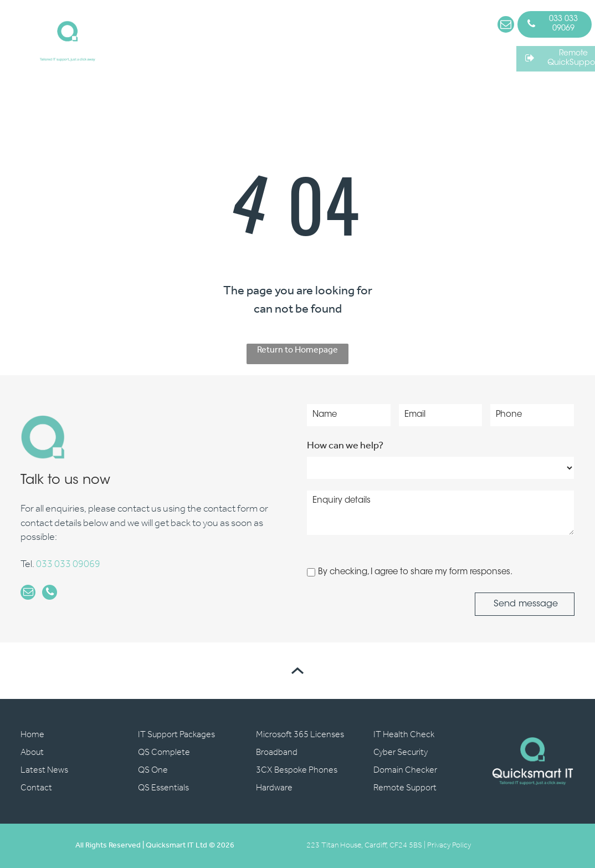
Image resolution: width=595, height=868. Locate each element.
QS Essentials (163, 788)
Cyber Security (401, 752)
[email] (506, 26)
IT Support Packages (176, 735)
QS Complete (164, 752)
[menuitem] (164, 37)
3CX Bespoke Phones (297, 770)
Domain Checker (405, 770)
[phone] (47, 594)
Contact (36, 788)
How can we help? (345, 446)
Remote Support (405, 788)
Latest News (44, 770)
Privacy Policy (449, 846)
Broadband (277, 752)
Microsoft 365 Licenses (300, 735)
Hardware (274, 788)
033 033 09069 (68, 565)
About (32, 752)
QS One (153, 770)
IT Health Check (404, 735)
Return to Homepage (297, 351)
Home (32, 735)
